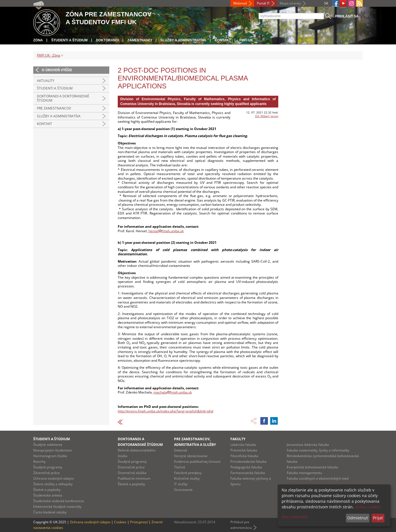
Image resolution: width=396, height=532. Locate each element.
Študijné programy (48, 467)
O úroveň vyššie (57, 70)
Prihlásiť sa (347, 16)
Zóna (38, 40)
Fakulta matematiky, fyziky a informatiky (318, 450)
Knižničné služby (187, 478)
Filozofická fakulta (244, 456)
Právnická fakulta (244, 450)
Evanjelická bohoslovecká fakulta (312, 467)
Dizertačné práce (131, 467)
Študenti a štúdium (69, 40)
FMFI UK (246, 40)
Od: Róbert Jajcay (267, 116)
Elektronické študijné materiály (57, 507)
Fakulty (238, 439)
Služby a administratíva (183, 40)
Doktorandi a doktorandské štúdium (63, 98)
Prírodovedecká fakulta (248, 461)
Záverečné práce (46, 473)
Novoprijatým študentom (53, 450)
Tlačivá (180, 467)
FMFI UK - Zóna (49, 55)
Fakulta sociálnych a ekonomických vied (318, 478)
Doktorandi (107, 40)
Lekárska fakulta (243, 445)
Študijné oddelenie (48, 445)
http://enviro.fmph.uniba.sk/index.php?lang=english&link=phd (165, 411)
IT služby (181, 484)
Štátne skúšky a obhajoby (53, 484)
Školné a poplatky (47, 490)
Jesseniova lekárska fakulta (308, 445)
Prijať (378, 518)
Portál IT (263, 3)
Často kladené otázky (50, 512)
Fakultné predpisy (188, 473)
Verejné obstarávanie (191, 456)
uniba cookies (368, 507)
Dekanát (181, 450)
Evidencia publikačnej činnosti (197, 461)
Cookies (120, 522)
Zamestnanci (140, 40)
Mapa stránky (290, 3)
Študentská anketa (48, 495)
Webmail (240, 3)
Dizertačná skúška (132, 473)
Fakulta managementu (304, 473)
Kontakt (223, 40)
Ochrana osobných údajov (54, 478)
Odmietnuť (358, 518)
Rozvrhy (39, 461)
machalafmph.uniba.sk (173, 392)
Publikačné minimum (134, 478)
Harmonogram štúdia (50, 456)
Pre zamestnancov (54, 108)
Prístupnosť (139, 522)
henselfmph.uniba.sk (166, 231)
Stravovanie (183, 490)
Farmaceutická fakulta (248, 473)
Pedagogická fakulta (246, 467)
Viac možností (295, 517)
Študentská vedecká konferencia (59, 501)
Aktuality (46, 81)
